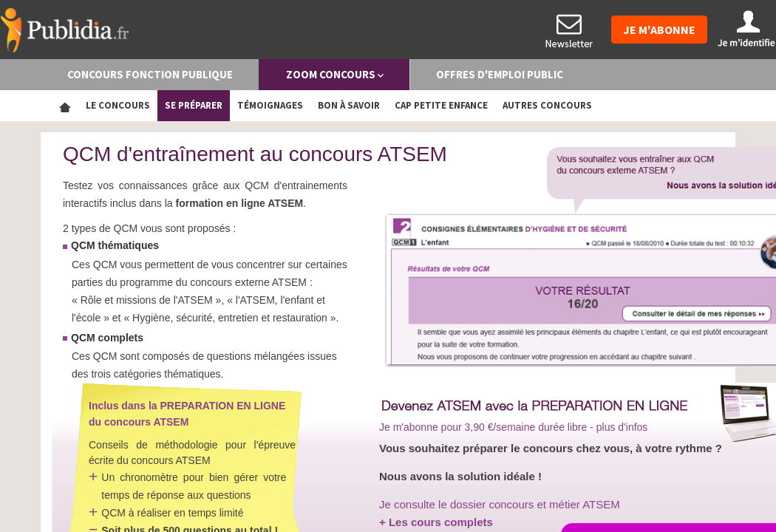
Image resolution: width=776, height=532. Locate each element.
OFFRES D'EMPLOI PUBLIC (500, 74)
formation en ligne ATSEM (240, 203)
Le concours (118, 105)
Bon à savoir (349, 105)
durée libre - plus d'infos (593, 427)
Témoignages (270, 105)
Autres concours (547, 105)
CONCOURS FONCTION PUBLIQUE (150, 74)
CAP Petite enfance (441, 105)
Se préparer (194, 105)
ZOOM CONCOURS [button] (335, 74)
